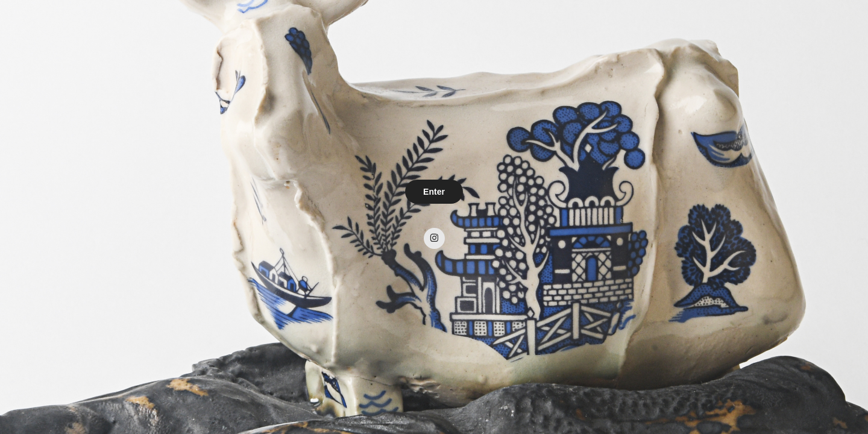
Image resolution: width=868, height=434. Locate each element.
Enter (434, 192)
